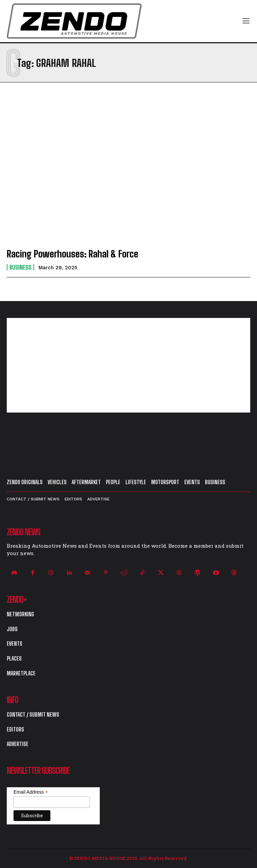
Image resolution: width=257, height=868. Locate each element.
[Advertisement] (128, 365)
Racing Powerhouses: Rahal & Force (73, 254)
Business (20, 267)
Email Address (31, 792)
